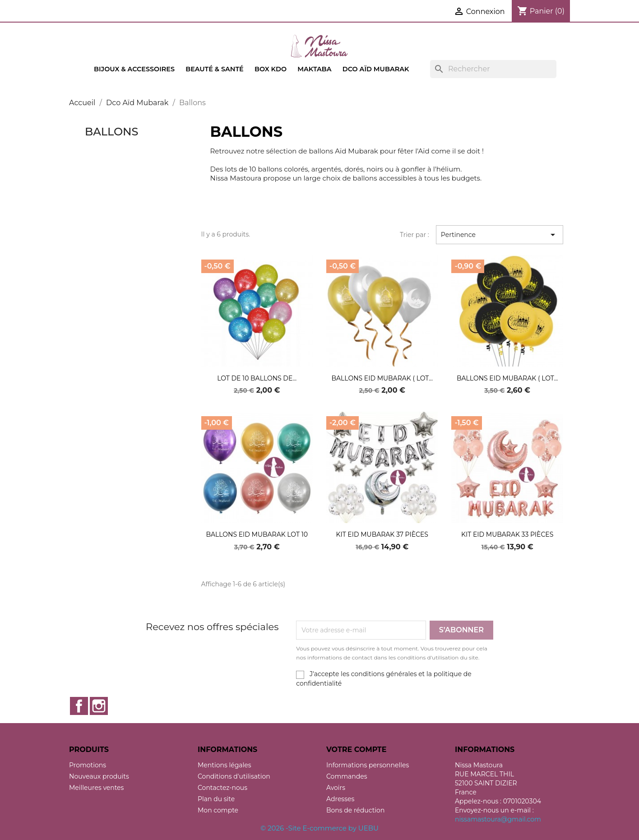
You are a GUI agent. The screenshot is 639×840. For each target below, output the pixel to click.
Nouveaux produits (99, 776)
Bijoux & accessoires (134, 69)
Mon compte (218, 810)
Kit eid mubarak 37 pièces (382, 534)
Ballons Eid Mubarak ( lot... (507, 378)
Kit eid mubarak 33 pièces (507, 534)
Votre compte (356, 750)
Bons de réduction (355, 810)
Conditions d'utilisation (234, 776)
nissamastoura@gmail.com (498, 819)
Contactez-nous (222, 788)
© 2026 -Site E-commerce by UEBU (319, 828)
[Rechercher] (493, 69)
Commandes (347, 776)
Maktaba (314, 69)
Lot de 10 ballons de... (257, 378)
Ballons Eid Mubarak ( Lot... (382, 378)
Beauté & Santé (215, 69)
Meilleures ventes (96, 788)
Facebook (79, 706)
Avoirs (336, 788)
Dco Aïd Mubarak (376, 69)
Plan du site (216, 799)
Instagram (99, 706)
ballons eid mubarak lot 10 (257, 534)
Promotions (88, 765)
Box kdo (271, 69)
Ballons (111, 132)
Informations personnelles (368, 765)
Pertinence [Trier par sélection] (500, 235)
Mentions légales (225, 765)
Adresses (340, 799)
